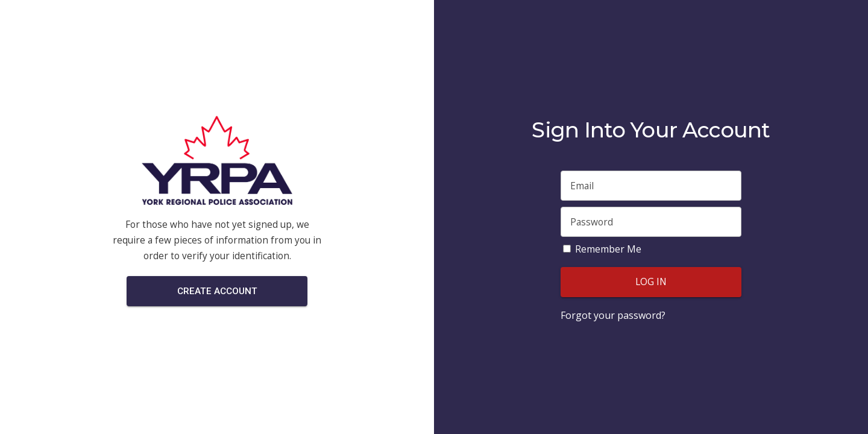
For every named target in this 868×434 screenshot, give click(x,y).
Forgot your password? (613, 315)
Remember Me (608, 249)
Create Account (217, 291)
